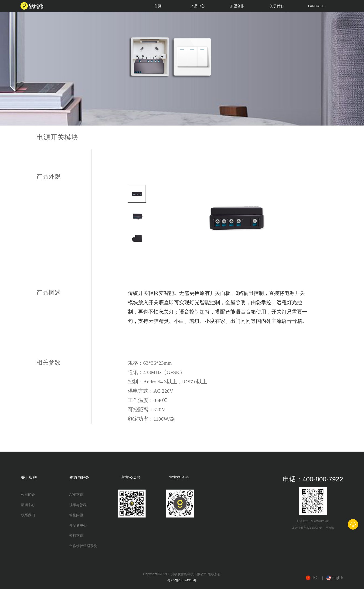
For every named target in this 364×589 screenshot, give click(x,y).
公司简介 (28, 495)
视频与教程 (78, 505)
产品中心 (197, 6)
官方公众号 (131, 478)
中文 (315, 578)
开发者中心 (78, 525)
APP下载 (76, 495)
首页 (158, 6)
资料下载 (76, 536)
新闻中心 (28, 505)
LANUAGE (316, 6)
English (338, 578)
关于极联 (29, 478)
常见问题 (76, 515)
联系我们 (28, 515)
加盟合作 (237, 6)
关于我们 (277, 6)
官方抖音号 (179, 478)
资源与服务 (79, 478)
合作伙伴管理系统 (83, 546)
